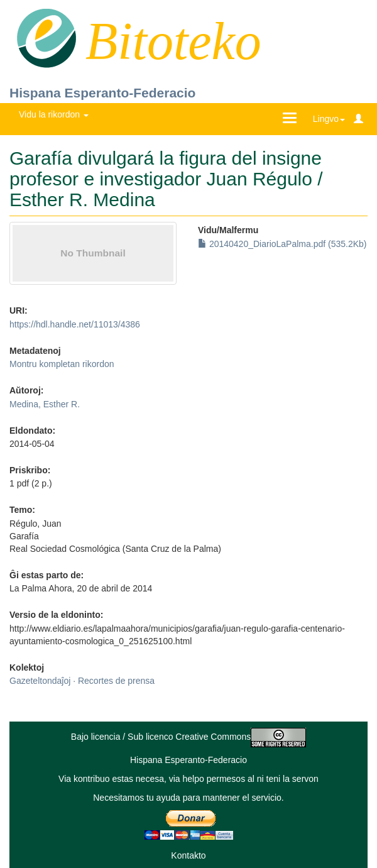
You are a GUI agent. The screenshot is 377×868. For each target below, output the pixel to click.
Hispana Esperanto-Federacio (102, 93)
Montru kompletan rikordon (62, 364)
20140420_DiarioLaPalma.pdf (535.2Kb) (282, 244)
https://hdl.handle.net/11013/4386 (75, 324)
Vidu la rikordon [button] (54, 114)
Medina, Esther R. (45, 404)
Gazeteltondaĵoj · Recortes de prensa (82, 681)
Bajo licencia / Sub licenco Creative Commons (188, 737)
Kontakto (188, 855)
